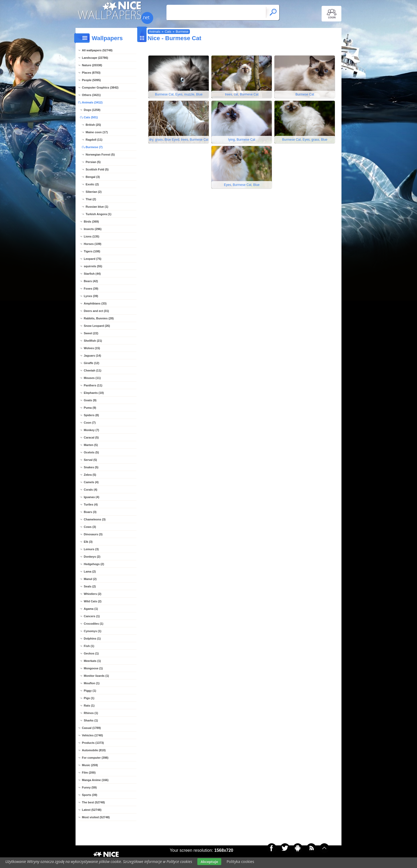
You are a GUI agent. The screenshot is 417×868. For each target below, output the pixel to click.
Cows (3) (90, 527)
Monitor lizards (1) (96, 676)
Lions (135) (91, 236)
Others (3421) (91, 95)
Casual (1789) (91, 728)
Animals (155, 32)
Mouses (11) (92, 378)
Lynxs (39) (91, 296)
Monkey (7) (91, 430)
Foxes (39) (91, 289)
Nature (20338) (92, 65)
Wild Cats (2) (93, 601)
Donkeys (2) (92, 557)
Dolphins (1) (92, 639)
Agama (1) (91, 609)
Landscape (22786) (95, 58)
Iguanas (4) (91, 497)
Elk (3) (88, 542)
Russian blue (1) (97, 207)
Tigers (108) (92, 251)
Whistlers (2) (93, 594)
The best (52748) (93, 802)
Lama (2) (90, 571)
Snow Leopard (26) (97, 326)
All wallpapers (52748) (97, 50)
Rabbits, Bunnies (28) (99, 318)
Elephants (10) (94, 393)
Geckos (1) (91, 653)
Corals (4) (91, 490)
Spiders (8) (91, 415)
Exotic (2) (92, 184)
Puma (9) (90, 408)
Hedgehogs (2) (94, 564)
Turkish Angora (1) (99, 214)
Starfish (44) (92, 274)
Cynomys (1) (93, 631)
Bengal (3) (93, 177)
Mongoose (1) (93, 668)
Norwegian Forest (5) (100, 155)
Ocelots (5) (91, 452)
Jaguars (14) (92, 356)
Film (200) (89, 773)
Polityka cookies (240, 861)
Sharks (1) (91, 720)
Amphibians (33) (95, 303)
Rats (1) (89, 706)
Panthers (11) (93, 385)
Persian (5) (93, 162)
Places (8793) (91, 73)
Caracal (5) (91, 437)
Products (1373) (93, 743)
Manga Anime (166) (95, 780)
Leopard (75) (93, 259)
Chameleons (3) (95, 519)
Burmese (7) (94, 147)
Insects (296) (93, 229)
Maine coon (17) (97, 132)
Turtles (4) (91, 504)
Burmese (182, 32)
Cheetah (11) (93, 370)
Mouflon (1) (92, 683)
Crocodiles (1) (93, 624)
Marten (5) (91, 445)
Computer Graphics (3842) (100, 87)
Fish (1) (89, 646)
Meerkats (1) (92, 661)
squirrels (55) (93, 266)
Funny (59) (89, 787)
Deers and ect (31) (96, 311)
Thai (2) (91, 199)
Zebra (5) (90, 475)
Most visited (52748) (96, 817)
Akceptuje (209, 862)
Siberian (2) (94, 192)
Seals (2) (90, 586)
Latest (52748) (92, 810)
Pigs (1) (89, 698)
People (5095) (91, 80)
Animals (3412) (92, 102)
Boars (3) (90, 512)
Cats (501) (91, 117)
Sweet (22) (91, 333)
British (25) (93, 125)
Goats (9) (90, 400)
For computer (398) (95, 758)
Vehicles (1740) (92, 735)
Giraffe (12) (91, 363)
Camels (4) (91, 482)
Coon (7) (90, 423)
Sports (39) (89, 795)
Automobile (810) (94, 750)
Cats (168, 32)
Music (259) (90, 765)
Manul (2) (90, 579)
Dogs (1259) (92, 110)
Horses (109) (93, 244)
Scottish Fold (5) (97, 169)
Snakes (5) (91, 467)
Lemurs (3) (91, 549)
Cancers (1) (92, 616)
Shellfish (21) (93, 341)
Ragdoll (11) (94, 140)
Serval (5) (90, 460)
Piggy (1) (90, 691)
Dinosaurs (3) (93, 534)
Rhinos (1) (91, 713)
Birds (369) (91, 222)
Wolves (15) (92, 348)
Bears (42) (91, 281)
